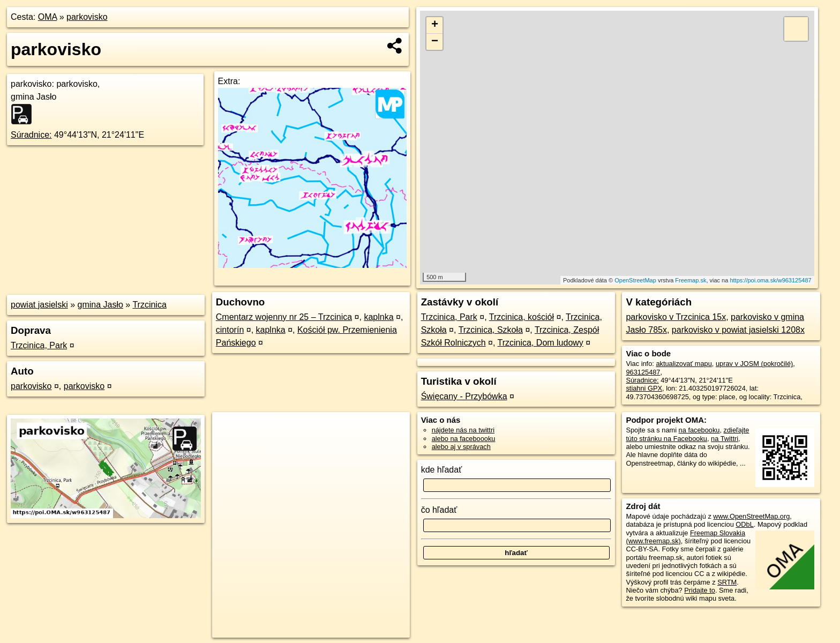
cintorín (230, 330)
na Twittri (725, 439)
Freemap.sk (691, 280)
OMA (48, 17)
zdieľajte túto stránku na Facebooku (687, 434)
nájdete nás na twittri (463, 430)
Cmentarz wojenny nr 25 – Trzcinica (284, 317)
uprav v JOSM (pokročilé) (754, 364)
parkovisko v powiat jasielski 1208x (738, 330)
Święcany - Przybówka (464, 396)
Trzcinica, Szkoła (491, 330)
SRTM (727, 582)
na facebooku (699, 430)
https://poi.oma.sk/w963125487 (770, 280)
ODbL (744, 524)
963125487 (643, 372)
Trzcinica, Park (39, 345)
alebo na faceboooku (464, 439)
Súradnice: (31, 135)
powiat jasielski (39, 305)
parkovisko (87, 17)
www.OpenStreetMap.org (751, 516)
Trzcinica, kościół (522, 317)
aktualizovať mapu (684, 364)
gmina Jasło (100, 305)
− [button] (435, 42)
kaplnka (378, 317)
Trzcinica (149, 305)
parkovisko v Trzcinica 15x (676, 317)
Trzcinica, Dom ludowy (541, 343)
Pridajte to (700, 590)
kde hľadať (442, 470)
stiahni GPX (644, 388)
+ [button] (435, 25)
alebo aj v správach (461, 447)
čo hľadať (439, 510)
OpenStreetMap (635, 280)
